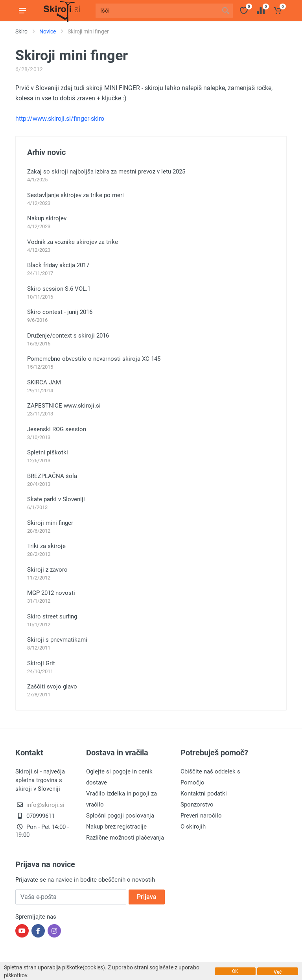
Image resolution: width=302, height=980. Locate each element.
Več (278, 972)
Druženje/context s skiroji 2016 (68, 336)
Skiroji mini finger (50, 523)
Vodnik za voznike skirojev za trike (73, 242)
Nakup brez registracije (116, 827)
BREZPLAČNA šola (52, 476)
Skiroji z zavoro (47, 570)
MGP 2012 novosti (51, 593)
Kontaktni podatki (204, 794)
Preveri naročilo (201, 816)
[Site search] (157, 11)
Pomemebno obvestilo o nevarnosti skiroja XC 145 (94, 359)
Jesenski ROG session (57, 429)
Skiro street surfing (52, 616)
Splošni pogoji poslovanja (120, 816)
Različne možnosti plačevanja (125, 838)
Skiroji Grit (41, 663)
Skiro (21, 31)
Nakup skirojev (47, 218)
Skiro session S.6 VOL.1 (59, 289)
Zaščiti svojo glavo (52, 687)
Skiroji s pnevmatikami (57, 640)
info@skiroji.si (45, 805)
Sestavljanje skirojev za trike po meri (75, 195)
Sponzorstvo (197, 805)
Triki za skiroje (46, 546)
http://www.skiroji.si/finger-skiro (60, 119)
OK (235, 971)
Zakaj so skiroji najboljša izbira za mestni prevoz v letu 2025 (106, 172)
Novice (48, 31)
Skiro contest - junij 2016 (60, 312)
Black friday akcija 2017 (58, 265)
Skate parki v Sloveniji (56, 499)
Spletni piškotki (48, 452)
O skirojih (193, 827)
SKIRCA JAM (44, 382)
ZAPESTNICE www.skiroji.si (64, 406)
